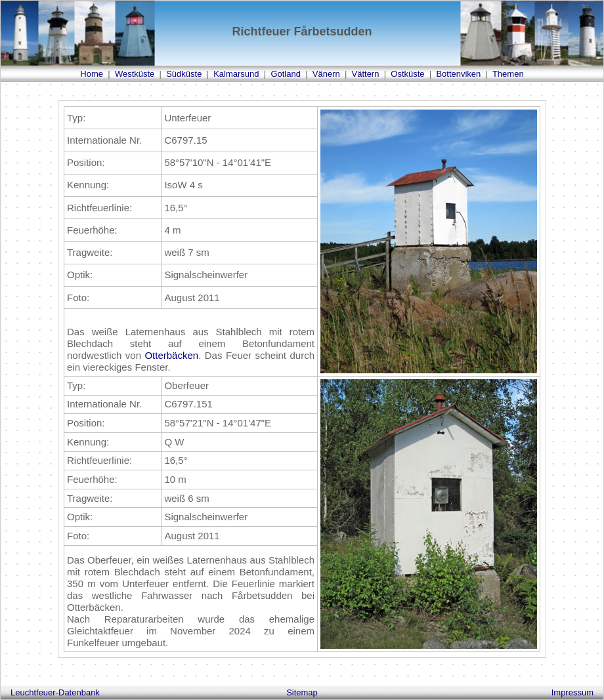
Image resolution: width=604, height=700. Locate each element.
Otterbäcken (171, 355)
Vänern (326, 74)
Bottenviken (458, 74)
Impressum (572, 692)
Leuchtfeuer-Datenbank (55, 692)
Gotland (286, 74)
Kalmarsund (236, 74)
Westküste (135, 74)
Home (92, 74)
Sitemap (302, 692)
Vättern (366, 74)
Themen (508, 74)
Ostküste (407, 74)
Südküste (184, 74)
